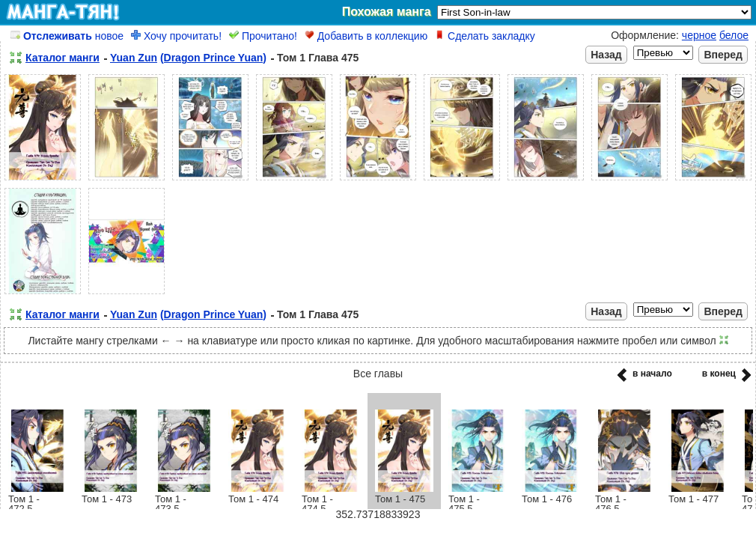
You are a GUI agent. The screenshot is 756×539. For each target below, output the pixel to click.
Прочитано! (263, 36)
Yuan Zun (134, 58)
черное (699, 35)
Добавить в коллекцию (366, 36)
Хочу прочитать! (176, 36)
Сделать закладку (485, 36)
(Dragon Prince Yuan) (213, 58)
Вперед (723, 55)
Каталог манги (63, 58)
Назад (606, 55)
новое (67, 36)
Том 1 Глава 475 (318, 58)
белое (734, 35)
